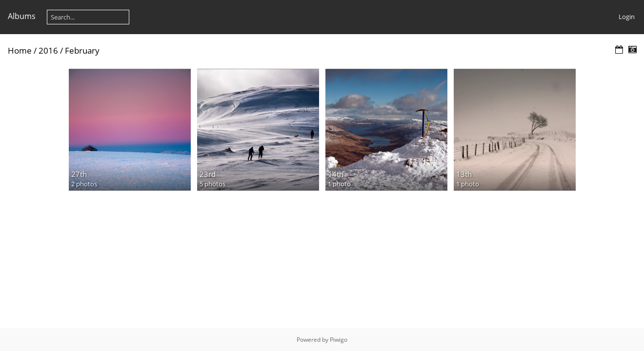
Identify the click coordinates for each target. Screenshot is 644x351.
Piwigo (339, 340)
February (82, 50)
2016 (48, 50)
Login (627, 17)
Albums (22, 16)
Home (20, 50)
